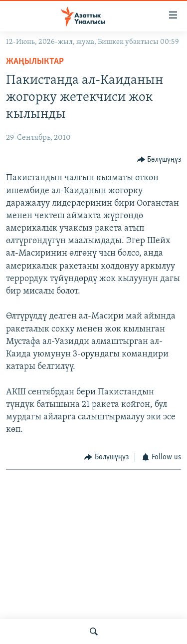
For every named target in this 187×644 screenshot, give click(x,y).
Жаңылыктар (35, 62)
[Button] (159, 160)
